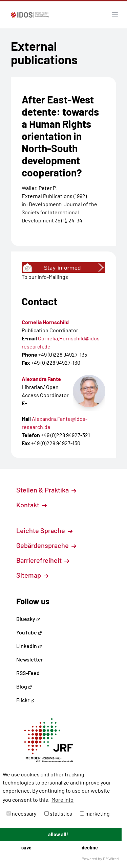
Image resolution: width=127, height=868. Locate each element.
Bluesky (28, 619)
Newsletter (30, 659)
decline (90, 848)
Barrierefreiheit (43, 560)
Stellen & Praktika (46, 490)
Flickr (25, 700)
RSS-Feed (28, 673)
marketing (95, 813)
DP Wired (111, 859)
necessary (21, 813)
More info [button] (62, 800)
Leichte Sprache (44, 530)
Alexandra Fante (41, 379)
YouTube (29, 632)
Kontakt (31, 505)
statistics (58, 813)
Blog (24, 686)
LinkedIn (29, 646)
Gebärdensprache (46, 545)
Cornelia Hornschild (45, 322)
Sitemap (32, 575)
